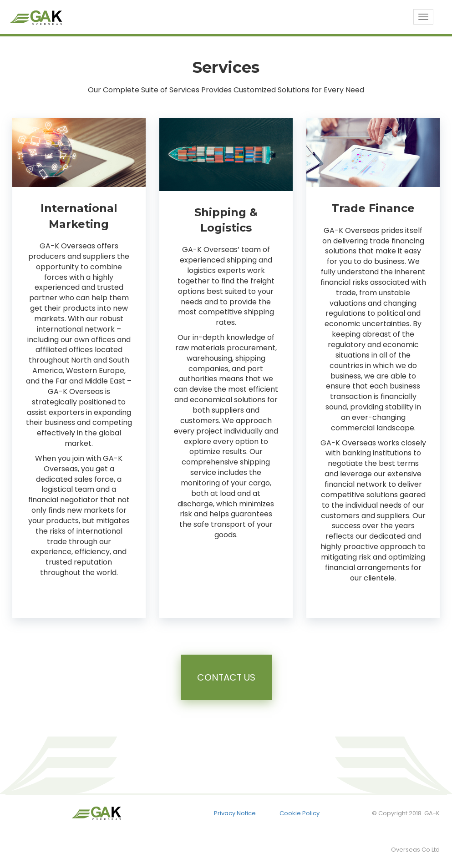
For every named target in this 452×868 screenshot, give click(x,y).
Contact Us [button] (226, 677)
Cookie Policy (300, 813)
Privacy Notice (235, 813)
